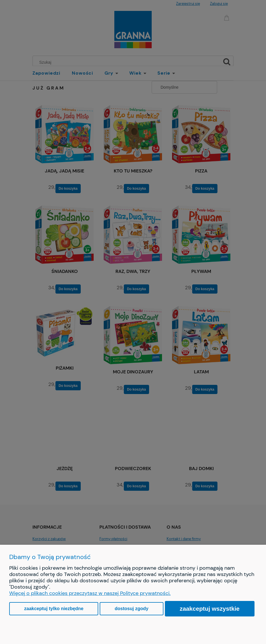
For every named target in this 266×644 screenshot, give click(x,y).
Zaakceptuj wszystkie (210, 609)
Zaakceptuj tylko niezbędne (54, 609)
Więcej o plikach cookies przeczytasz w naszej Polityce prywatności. (90, 593)
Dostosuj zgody (131, 609)
